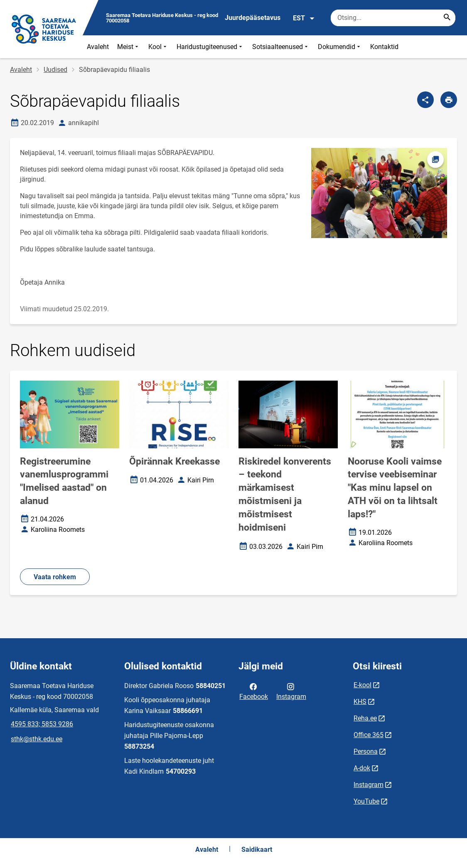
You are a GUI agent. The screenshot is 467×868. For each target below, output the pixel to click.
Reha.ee (365, 718)
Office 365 (369, 735)
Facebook (254, 691)
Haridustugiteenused (210, 47)
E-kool (363, 685)
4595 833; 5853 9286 (42, 724)
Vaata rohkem (55, 577)
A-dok (362, 768)
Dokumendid (340, 47)
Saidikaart (257, 850)
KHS (360, 702)
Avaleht (98, 47)
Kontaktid (384, 47)
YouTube (366, 801)
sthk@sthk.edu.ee (37, 739)
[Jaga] (425, 100)
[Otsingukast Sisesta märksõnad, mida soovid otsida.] (393, 18)
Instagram (291, 691)
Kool (158, 47)
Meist (129, 47)
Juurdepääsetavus (253, 18)
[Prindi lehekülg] (449, 100)
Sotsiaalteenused (281, 47)
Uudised (55, 70)
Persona (366, 751)
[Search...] (447, 18)
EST (304, 18)
